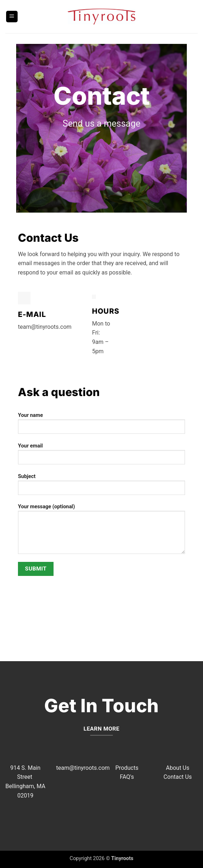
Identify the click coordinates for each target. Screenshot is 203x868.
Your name (101, 426)
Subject (101, 487)
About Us (178, 768)
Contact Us (178, 777)
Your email (101, 456)
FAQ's (127, 777)
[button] (12, 17)
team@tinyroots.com (83, 768)
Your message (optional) (101, 532)
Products (127, 768)
